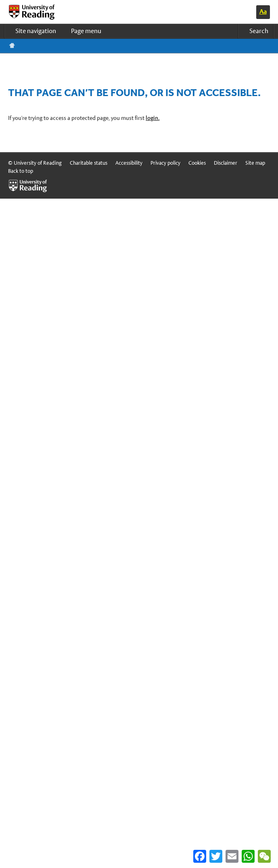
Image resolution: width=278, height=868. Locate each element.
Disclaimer (226, 163)
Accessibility (129, 163)
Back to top (21, 171)
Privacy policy (165, 163)
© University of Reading (35, 163)
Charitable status (89, 163)
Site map (255, 163)
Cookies (197, 163)
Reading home (12, 46)
